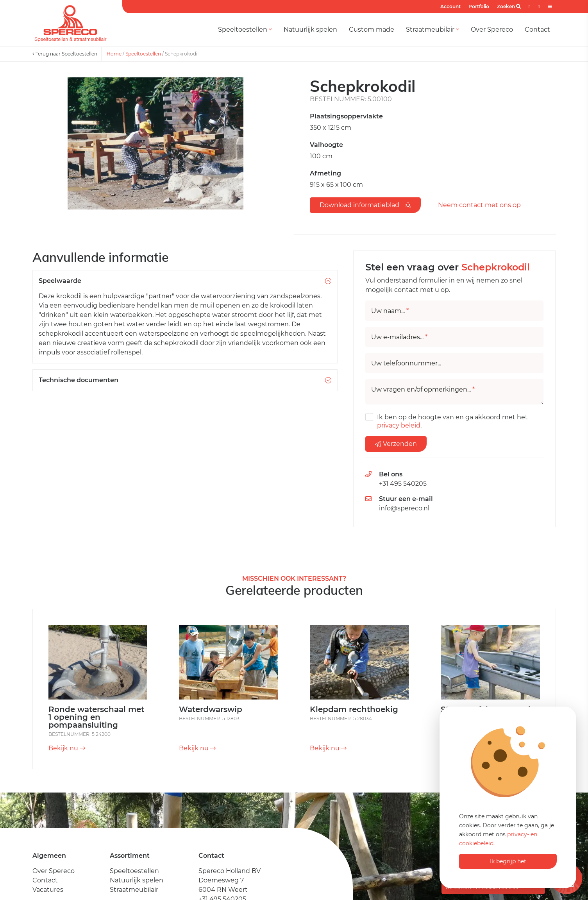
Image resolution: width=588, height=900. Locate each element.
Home (114, 54)
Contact (537, 30)
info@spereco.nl (404, 508)
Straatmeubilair (433, 30)
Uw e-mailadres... (399, 337)
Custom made (372, 30)
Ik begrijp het (508, 861)
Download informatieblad (365, 205)
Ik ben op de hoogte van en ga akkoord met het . (452, 421)
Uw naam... (390, 311)
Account (450, 6)
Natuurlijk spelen (310, 30)
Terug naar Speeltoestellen (65, 54)
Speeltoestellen (245, 30)
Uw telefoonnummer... (406, 363)
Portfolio (479, 6)
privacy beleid (399, 425)
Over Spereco (492, 30)
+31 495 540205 (403, 484)
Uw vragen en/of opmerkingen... (423, 390)
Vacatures (48, 890)
